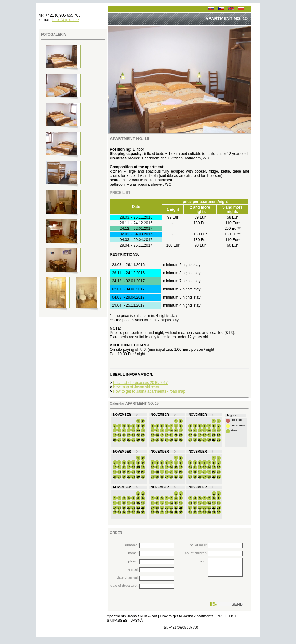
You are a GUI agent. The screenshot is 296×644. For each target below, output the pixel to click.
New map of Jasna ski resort (137, 387)
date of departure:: (125, 586)
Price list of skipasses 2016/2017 (140, 383)
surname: (131, 545)
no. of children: (196, 553)
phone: (133, 561)
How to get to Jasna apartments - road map (149, 391)
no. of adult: (199, 545)
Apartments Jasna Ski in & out (132, 621)
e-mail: (133, 569)
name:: (133, 553)
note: (204, 561)
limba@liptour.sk (65, 20)
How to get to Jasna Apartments (187, 621)
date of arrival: (128, 577)
